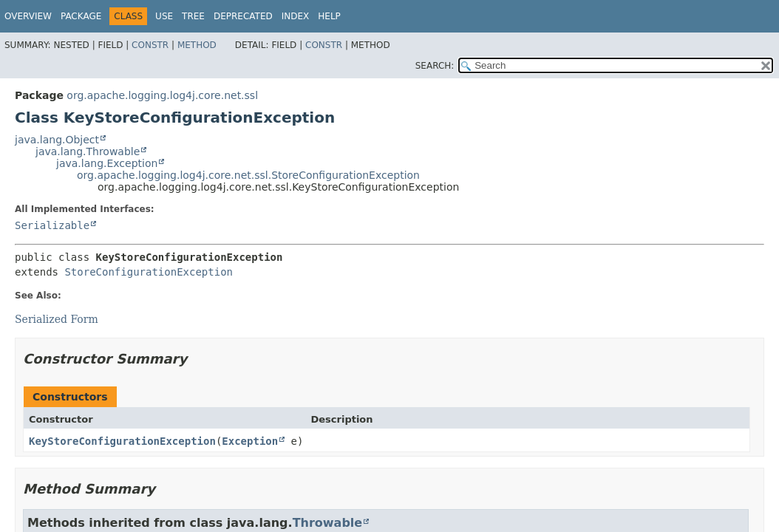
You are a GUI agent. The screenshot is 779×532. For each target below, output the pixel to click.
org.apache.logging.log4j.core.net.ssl (162, 95)
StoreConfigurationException (149, 272)
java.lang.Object (57, 140)
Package (81, 16)
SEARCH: (435, 66)
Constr (150, 45)
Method (197, 45)
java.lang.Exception (107, 163)
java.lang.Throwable (88, 151)
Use (164, 16)
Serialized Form (57, 319)
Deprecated (243, 16)
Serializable (52, 225)
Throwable (328, 523)
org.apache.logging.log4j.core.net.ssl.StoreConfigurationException (248, 175)
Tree (193, 16)
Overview (28, 16)
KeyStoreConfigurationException (122, 441)
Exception (250, 441)
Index (296, 16)
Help (329, 16)
